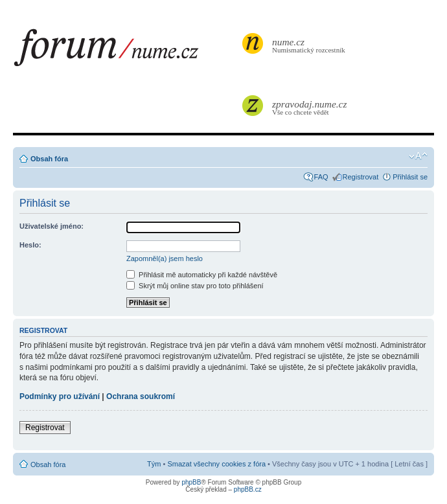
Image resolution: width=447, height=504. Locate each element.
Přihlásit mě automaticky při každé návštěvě (202, 275)
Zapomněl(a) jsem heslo (165, 258)
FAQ (321, 177)
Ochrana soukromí (141, 396)
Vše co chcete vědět (310, 107)
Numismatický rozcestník (310, 45)
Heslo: (30, 245)
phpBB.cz (248, 489)
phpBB (191, 482)
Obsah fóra (49, 159)
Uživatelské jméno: (52, 226)
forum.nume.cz (126, 51)
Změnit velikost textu (418, 156)
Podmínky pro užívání (60, 396)
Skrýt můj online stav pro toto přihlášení (195, 286)
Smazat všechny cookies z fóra (216, 464)
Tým (154, 464)
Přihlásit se (410, 177)
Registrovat (361, 177)
